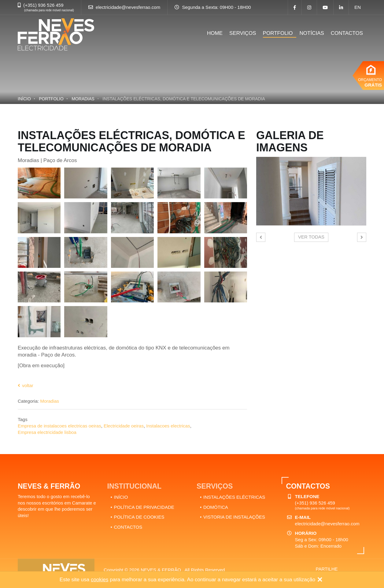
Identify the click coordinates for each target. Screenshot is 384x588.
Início (24, 99)
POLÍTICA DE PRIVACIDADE (144, 507)
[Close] (320, 580)
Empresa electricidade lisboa (47, 432)
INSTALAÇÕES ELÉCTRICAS (234, 497)
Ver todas (311, 237)
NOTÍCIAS (312, 33)
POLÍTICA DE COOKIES (139, 517)
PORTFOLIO (278, 33)
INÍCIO (121, 497)
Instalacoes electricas (168, 426)
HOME (215, 33)
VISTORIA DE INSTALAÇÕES (234, 517)
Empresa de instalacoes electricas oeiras (59, 426)
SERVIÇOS (243, 33)
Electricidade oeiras (124, 426)
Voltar (26, 385)
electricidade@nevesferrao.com (128, 7)
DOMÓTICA (216, 507)
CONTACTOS (347, 33)
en (358, 7)
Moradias (83, 99)
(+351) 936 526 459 (43, 5)
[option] (311, 191)
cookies (100, 580)
